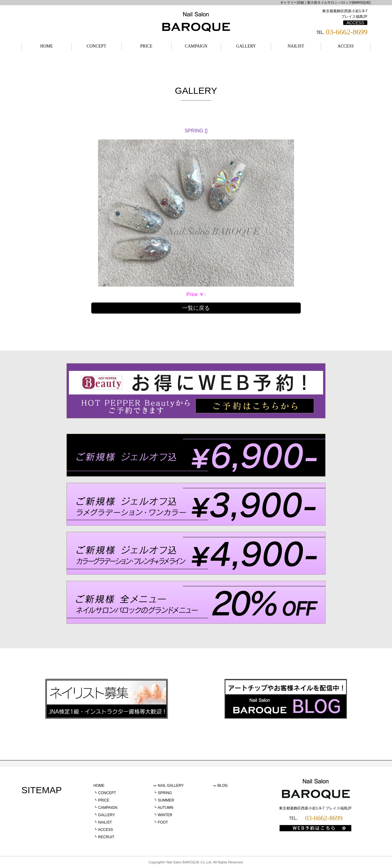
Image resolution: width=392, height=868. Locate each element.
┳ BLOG (220, 786)
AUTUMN (166, 808)
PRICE (146, 46)
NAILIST (296, 46)
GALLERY (246, 46)
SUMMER (166, 800)
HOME (46, 46)
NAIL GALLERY (171, 786)
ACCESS (355, 23)
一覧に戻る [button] (196, 308)
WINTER (165, 815)
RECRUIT (106, 837)
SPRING (165, 793)
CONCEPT (96, 46)
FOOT (163, 822)
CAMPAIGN (196, 46)
